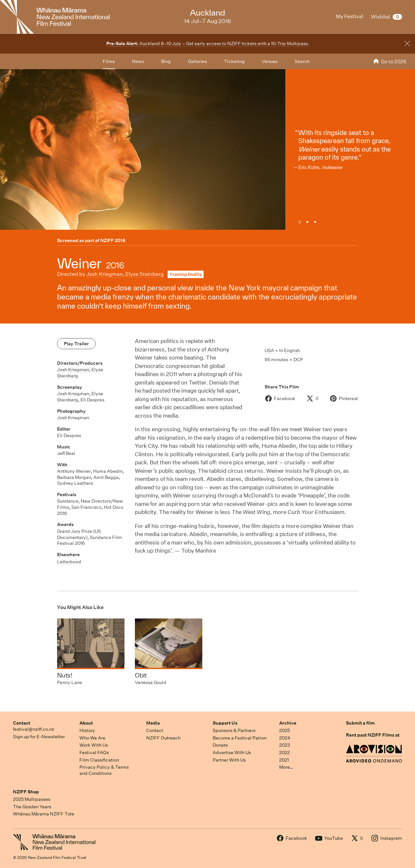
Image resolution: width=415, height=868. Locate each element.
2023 (285, 745)
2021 (284, 760)
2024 (285, 738)
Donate (220, 745)
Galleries (197, 61)
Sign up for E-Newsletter (39, 737)
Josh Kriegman (105, 274)
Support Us (225, 723)
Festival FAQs (94, 752)
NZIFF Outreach (163, 738)
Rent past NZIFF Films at (373, 735)
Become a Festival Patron (240, 738)
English (292, 350)
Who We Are (92, 738)
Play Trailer (76, 344)
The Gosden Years (32, 807)
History (87, 730)
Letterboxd (69, 562)
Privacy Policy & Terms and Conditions (104, 770)
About (86, 723)
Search (302, 61)
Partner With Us (229, 760)
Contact (22, 723)
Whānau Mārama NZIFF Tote (44, 814)
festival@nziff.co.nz (34, 729)
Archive (288, 723)
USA (269, 350)
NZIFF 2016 (113, 240)
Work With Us (94, 745)
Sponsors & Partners (234, 730)
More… (286, 767)
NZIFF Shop (26, 792)
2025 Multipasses (32, 799)
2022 (285, 752)
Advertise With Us (232, 752)
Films (109, 61)
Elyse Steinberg (145, 274)
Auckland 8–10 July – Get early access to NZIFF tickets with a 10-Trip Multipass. (208, 43)
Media (153, 723)
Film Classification (99, 760)
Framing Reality (186, 274)
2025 (285, 730)
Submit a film (360, 723)
